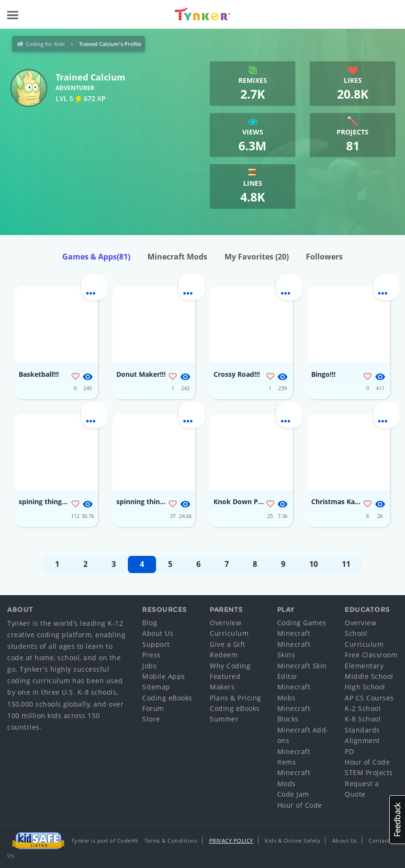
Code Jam (293, 794)
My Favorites (257, 257)
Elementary (364, 666)
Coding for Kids (45, 44)
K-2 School (363, 708)
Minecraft (294, 633)
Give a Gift (228, 644)
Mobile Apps (164, 676)
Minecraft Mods (177, 257)
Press (152, 655)
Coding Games (302, 623)
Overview (225, 623)
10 (314, 564)
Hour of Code (300, 805)
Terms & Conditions (171, 840)
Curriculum (229, 633)
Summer (224, 719)
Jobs (149, 666)
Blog (150, 623)
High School (365, 687)
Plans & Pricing (236, 698)
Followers (324, 257)
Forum (153, 708)
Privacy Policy (231, 840)
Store (151, 719)
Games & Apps (96, 257)
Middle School (369, 676)
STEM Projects (369, 772)
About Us (158, 633)
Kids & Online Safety (292, 840)
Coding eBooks (167, 698)
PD (349, 751)
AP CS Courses (369, 698)
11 (346, 564)
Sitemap (156, 687)
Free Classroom (371, 655)
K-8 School (363, 719)
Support (156, 644)
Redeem (224, 655)
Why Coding (230, 666)
